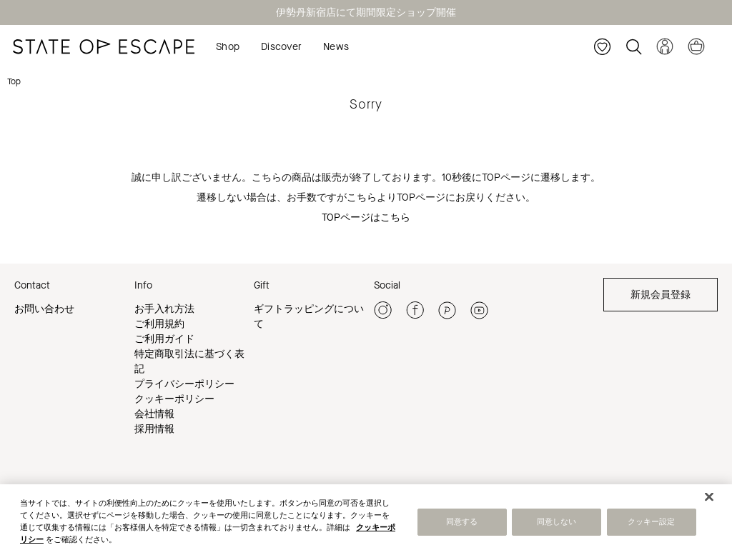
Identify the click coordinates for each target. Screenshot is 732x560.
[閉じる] (709, 499)
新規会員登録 (661, 295)
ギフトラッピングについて (309, 316)
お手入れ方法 (164, 309)
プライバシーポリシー (184, 384)
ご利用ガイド (164, 339)
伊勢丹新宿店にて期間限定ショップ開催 (366, 12)
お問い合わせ (44, 309)
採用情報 (154, 429)
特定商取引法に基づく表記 (189, 361)
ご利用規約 (159, 324)
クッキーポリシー (174, 399)
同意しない (557, 524)
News (336, 47)
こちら (362, 197)
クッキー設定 (652, 524)
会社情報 (154, 414)
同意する (462, 524)
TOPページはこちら (366, 217)
